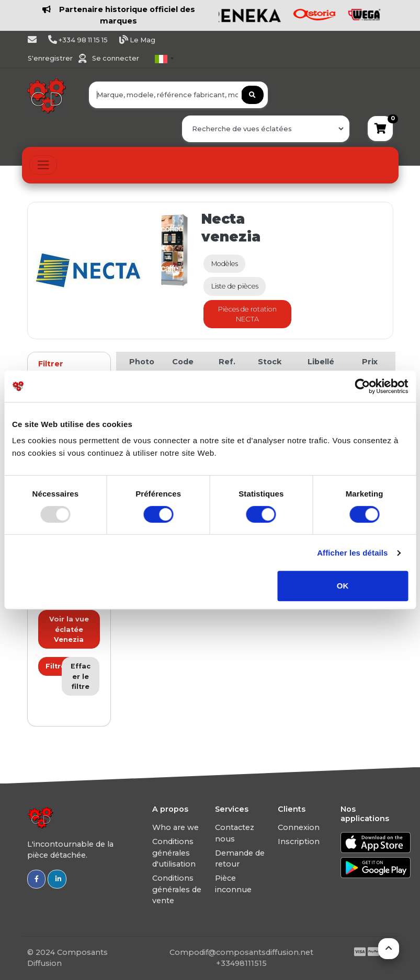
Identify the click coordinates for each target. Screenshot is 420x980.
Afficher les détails (352, 553)
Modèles (225, 264)
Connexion (299, 827)
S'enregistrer (51, 58)
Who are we (175, 827)
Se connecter (116, 58)
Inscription (299, 841)
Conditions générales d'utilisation (174, 853)
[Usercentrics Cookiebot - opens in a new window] (362, 386)
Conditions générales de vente (177, 889)
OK (343, 586)
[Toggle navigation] (43, 165)
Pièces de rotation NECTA (247, 314)
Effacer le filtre (81, 676)
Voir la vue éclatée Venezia (69, 629)
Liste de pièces (235, 286)
